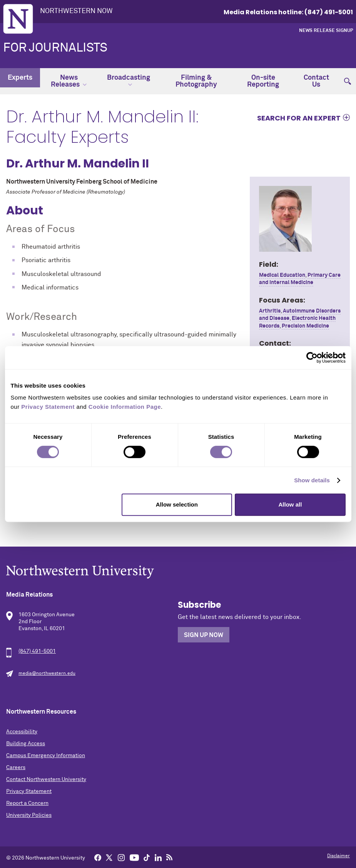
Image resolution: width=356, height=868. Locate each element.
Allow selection (177, 504)
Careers (16, 768)
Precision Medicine (305, 326)
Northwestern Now (76, 11)
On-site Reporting (263, 81)
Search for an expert (299, 118)
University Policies (29, 815)
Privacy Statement (29, 791)
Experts (20, 78)
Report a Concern (27, 803)
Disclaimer (338, 856)
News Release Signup (326, 31)
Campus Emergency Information (46, 756)
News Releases (69, 81)
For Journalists (55, 48)
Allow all (290, 504)
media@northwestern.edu (47, 674)
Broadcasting (129, 80)
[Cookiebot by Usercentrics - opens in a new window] (312, 358)
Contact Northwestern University (46, 779)
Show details (312, 480)
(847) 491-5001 (37, 651)
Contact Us (316, 81)
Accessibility (22, 732)
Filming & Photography (196, 81)
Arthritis (270, 311)
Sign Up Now (204, 635)
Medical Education (282, 275)
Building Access (26, 744)
